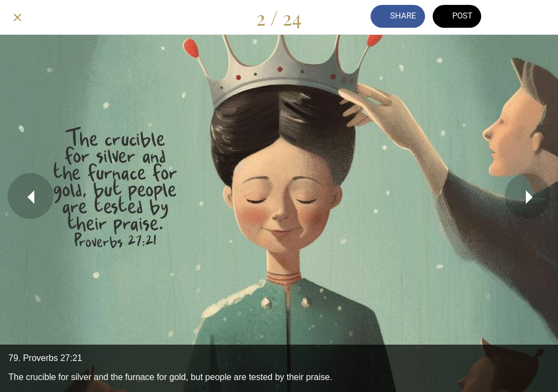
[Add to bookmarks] (541, 17)
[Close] (17, 17)
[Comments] (512, 17)
